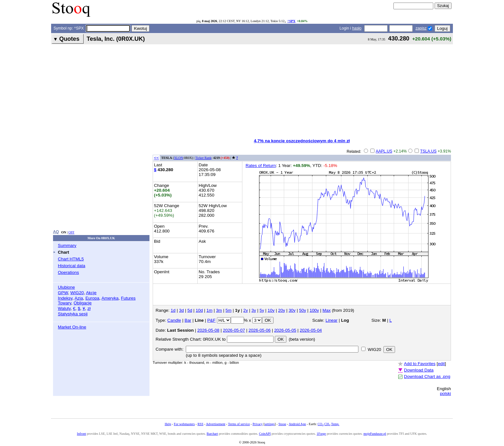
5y (262, 310)
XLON (178, 158)
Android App (297, 424)
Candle (174, 320)
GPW (63, 293)
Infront (81, 434)
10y (271, 310)
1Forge (321, 434)
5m (229, 310)
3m (219, 310)
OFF (72, 232)
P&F (212, 320)
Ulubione (66, 287)
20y (282, 310)
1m (209, 310)
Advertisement (216, 424)
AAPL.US (384, 151)
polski (446, 394)
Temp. (335, 424)
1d (173, 310)
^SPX (291, 21)
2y (246, 310)
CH (327, 424)
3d (181, 310)
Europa (92, 298)
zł (89, 308)
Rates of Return (261, 166)
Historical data (72, 266)
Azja (79, 298)
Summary (67, 245)
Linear (332, 320)
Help (168, 424)
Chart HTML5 (71, 259)
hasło (357, 28)
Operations (68, 272)
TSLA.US (428, 151)
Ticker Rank (203, 158)
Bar (188, 320)
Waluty (64, 308)
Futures (128, 298)
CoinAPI (265, 434)
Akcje (91, 293)
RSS (200, 424)
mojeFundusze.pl (375, 434)
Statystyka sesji (73, 314)
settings (270, 424)
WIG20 (77, 293)
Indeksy (65, 298)
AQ (56, 232)
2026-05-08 (208, 330)
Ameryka (110, 298)
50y (303, 310)
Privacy (258, 424)
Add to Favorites (420, 364)
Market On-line (72, 327)
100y (314, 310)
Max (326, 310)
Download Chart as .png (427, 376)
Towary (65, 303)
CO (320, 424)
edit (441, 364)
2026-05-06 (260, 330)
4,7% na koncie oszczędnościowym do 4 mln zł (302, 141)
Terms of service (239, 424)
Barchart (212, 434)
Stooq (282, 424)
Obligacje (83, 303)
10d (199, 310)
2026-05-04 (311, 330)
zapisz (421, 28)
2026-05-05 (285, 330)
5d (190, 310)
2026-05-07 (234, 330)
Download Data (419, 370)
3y (254, 310)
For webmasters (184, 424)
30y (292, 310)
